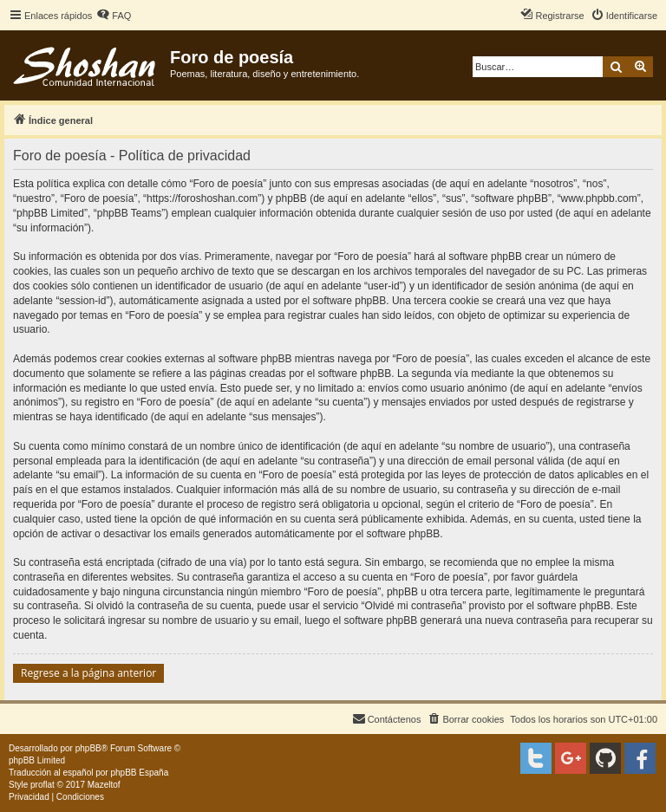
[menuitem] (114, 16)
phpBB (88, 748)
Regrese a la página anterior (88, 673)
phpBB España (139, 773)
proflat (42, 785)
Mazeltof (104, 785)
